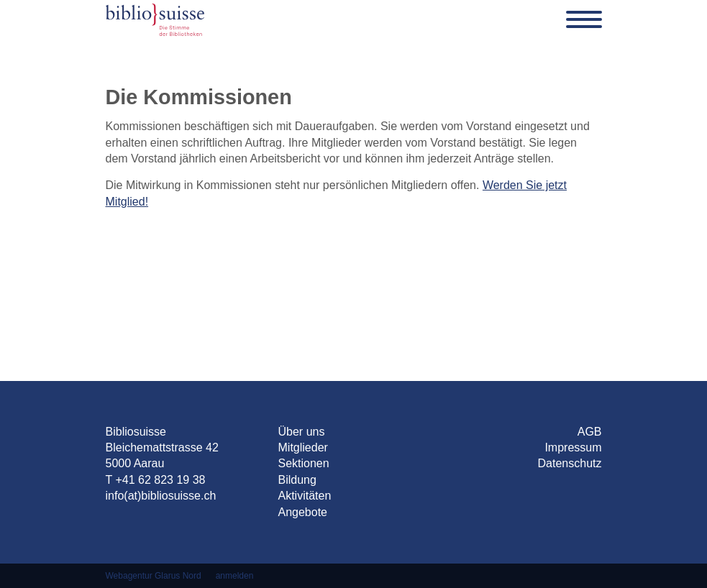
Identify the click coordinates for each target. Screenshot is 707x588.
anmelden (235, 576)
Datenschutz (570, 463)
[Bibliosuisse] (155, 19)
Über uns (302, 432)
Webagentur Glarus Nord (154, 576)
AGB (590, 432)
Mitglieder (303, 447)
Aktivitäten (305, 496)
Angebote (303, 512)
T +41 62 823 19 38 (156, 480)
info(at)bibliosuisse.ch (161, 496)
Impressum (573, 447)
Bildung (297, 480)
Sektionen (304, 463)
